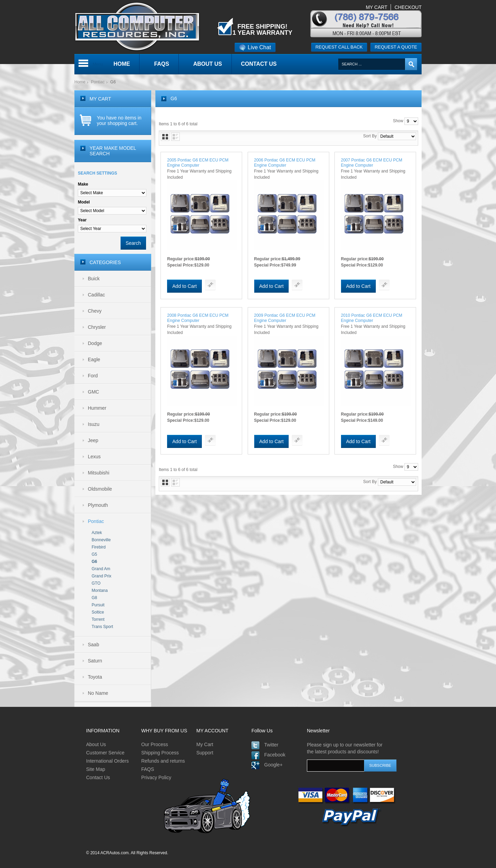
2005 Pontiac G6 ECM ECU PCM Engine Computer (198, 163)
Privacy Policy (156, 777)
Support (205, 753)
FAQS (148, 769)
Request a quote (396, 47)
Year (82, 220)
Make (83, 184)
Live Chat (255, 47)
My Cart (205, 744)
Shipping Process (160, 753)
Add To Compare (210, 285)
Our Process (155, 744)
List (175, 137)
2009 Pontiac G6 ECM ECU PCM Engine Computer (285, 318)
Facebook (275, 755)
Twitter (271, 745)
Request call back (339, 47)
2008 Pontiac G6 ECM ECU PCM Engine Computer (198, 318)
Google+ (273, 765)
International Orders (107, 761)
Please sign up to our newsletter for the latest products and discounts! (345, 748)
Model (84, 202)
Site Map (96, 769)
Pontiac (98, 82)
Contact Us (98, 777)
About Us (96, 744)
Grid (165, 137)
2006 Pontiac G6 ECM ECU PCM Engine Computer (285, 163)
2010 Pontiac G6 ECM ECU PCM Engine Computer (372, 318)
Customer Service (105, 753)
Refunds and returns (163, 761)
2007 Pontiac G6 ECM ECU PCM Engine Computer (372, 163)
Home (80, 82)
